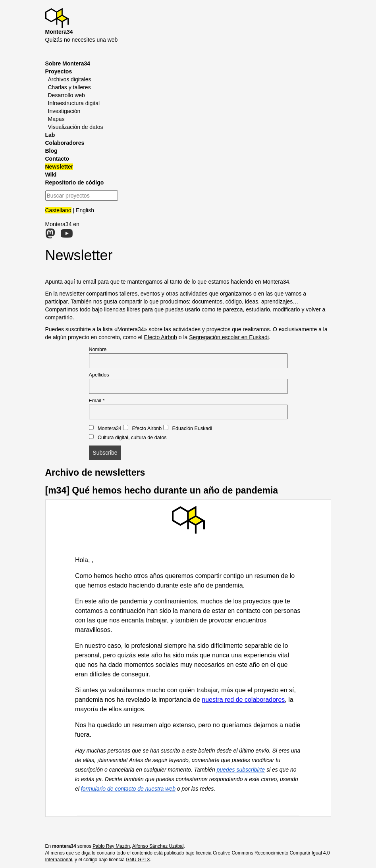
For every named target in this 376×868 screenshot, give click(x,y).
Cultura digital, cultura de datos (128, 437)
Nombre (98, 350)
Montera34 (105, 428)
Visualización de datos (76, 127)
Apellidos (99, 375)
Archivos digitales (70, 79)
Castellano (58, 210)
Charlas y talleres (69, 87)
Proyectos (59, 71)
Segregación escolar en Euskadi (229, 337)
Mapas (56, 119)
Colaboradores (65, 143)
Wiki (51, 175)
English (85, 210)
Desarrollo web (67, 95)
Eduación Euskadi (188, 428)
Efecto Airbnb (161, 337)
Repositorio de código (75, 182)
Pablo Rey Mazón (111, 846)
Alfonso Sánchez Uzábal (158, 846)
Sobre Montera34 (68, 63)
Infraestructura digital (74, 103)
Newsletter (59, 167)
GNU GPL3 (138, 860)
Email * (97, 401)
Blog (51, 151)
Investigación (64, 111)
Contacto (57, 159)
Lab (50, 135)
